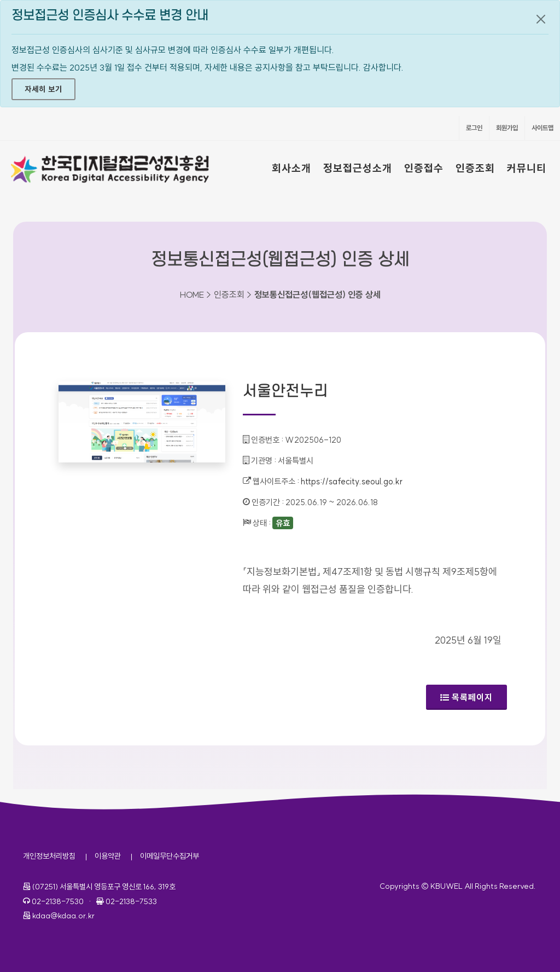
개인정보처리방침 (49, 856)
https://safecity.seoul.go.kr (352, 481)
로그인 (474, 128)
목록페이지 (466, 697)
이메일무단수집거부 (170, 856)
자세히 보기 (43, 89)
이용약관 (108, 856)
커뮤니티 (527, 168)
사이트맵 (542, 128)
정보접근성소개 (358, 168)
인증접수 (424, 168)
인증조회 (475, 168)
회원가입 (507, 128)
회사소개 (291, 168)
